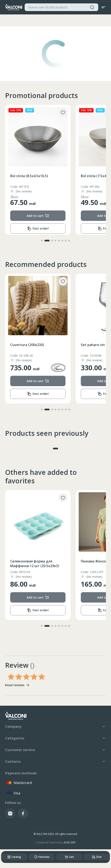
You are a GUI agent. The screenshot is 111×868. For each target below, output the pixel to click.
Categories (55, 738)
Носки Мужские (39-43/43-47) (35, 561)
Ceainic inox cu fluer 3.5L (30, 345)
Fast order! (38, 229)
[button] (42, 241)
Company (55, 726)
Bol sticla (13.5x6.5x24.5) (30, 176)
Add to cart (38, 216)
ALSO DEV (70, 842)
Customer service (55, 750)
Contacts (55, 761)
